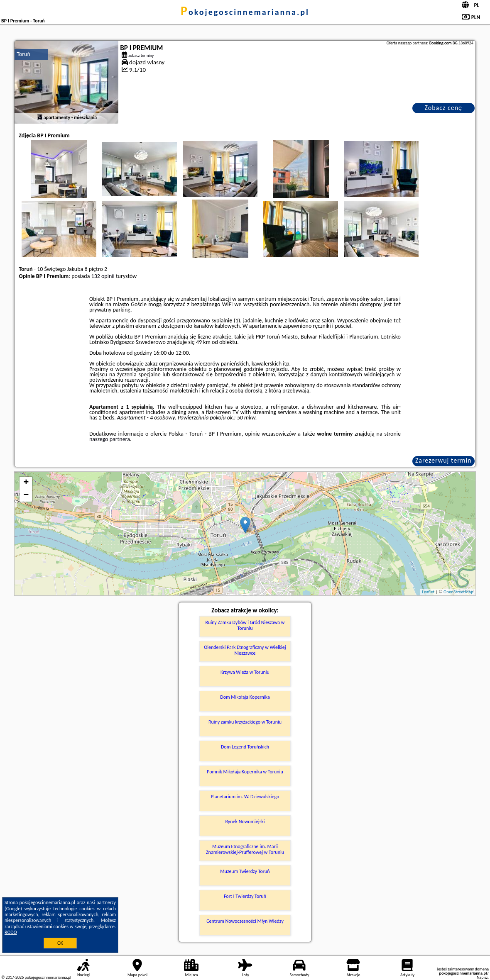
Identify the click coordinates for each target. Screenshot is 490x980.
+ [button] (26, 483)
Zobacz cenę (443, 108)
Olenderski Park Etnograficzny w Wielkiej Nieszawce (245, 650)
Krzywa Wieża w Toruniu (245, 672)
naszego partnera (110, 439)
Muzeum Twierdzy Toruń (245, 871)
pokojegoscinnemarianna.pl (245, 12)
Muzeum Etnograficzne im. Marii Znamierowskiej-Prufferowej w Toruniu (245, 849)
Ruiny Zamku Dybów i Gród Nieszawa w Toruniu (245, 625)
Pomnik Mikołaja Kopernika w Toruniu (245, 772)
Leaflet (428, 592)
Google (13, 909)
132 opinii (103, 276)
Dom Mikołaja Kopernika (245, 697)
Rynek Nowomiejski (245, 822)
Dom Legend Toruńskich (245, 747)
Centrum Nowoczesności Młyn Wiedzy (245, 921)
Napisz (482, 977)
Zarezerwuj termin (443, 460)
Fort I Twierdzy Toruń (245, 896)
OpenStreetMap (458, 592)
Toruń (23, 54)
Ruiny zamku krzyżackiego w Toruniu (245, 722)
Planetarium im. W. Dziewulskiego (245, 797)
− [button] (26, 495)
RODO (11, 932)
